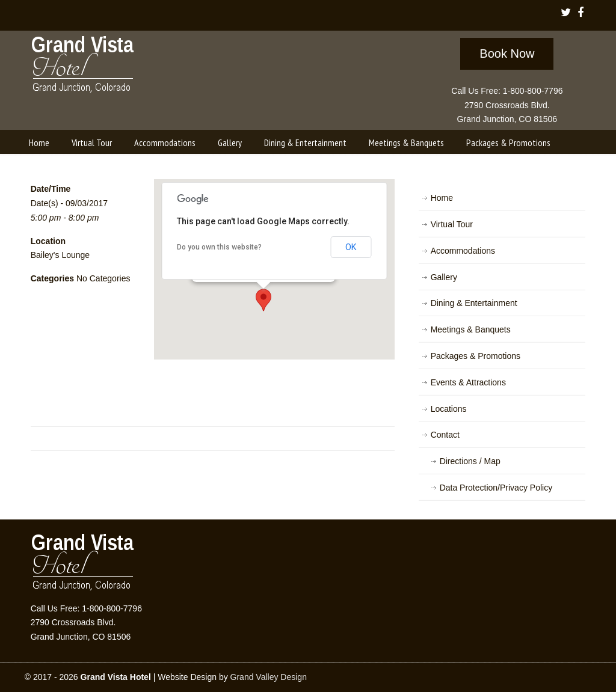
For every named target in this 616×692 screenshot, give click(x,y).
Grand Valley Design (269, 677)
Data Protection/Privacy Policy (496, 488)
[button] (263, 300)
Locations (449, 409)
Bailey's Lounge (60, 255)
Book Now (507, 54)
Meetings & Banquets (471, 329)
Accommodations (463, 251)
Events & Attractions (468, 382)
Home (442, 198)
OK (351, 247)
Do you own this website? (219, 247)
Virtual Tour (452, 224)
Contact (445, 435)
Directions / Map (470, 461)
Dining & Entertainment (474, 303)
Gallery (444, 277)
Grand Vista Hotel (83, 67)
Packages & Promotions (476, 356)
